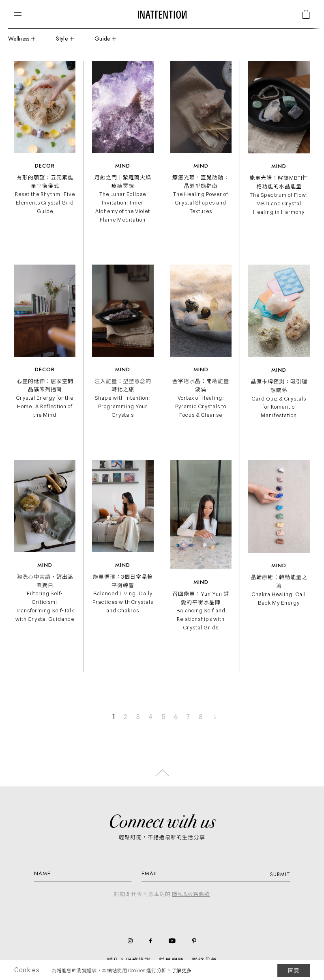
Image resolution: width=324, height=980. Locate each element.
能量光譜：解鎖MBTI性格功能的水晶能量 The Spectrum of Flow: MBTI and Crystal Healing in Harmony (279, 195)
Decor (45, 166)
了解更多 (182, 970)
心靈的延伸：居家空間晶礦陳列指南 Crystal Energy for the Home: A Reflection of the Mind (45, 398)
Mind (123, 166)
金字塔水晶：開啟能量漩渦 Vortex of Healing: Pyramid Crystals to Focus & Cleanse (201, 398)
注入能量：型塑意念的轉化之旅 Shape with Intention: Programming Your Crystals (123, 398)
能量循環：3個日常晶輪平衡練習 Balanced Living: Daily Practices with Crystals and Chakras (123, 593)
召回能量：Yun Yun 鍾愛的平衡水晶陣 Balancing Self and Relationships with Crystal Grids (201, 611)
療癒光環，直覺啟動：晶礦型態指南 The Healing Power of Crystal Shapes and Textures (201, 194)
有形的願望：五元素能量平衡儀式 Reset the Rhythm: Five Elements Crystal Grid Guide (45, 194)
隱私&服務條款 (191, 894)
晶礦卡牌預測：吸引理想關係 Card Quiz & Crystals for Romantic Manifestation (279, 398)
